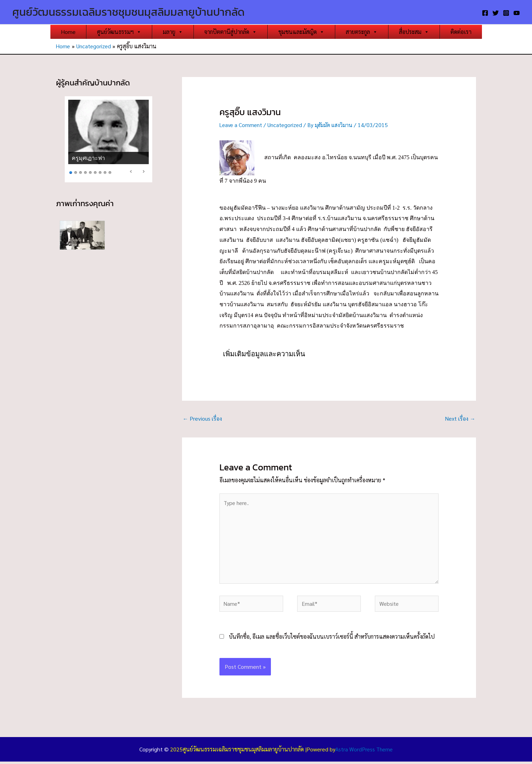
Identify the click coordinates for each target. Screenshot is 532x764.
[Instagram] (506, 13)
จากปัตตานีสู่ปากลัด (231, 32)
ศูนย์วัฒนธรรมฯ (119, 32)
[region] (108, 139)
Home (68, 32)
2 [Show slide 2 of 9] (76, 172)
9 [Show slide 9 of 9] (110, 172)
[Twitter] (496, 13)
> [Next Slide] (143, 171)
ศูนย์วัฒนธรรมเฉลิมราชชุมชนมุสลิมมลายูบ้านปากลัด (128, 12)
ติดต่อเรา (461, 32)
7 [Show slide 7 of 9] (100, 172)
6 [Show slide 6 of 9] (95, 172)
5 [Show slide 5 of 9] (90, 172)
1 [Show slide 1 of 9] (71, 172)
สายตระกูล (362, 32)
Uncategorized (287, 125)
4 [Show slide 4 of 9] (85, 172)
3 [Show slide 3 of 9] (80, 172)
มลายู (173, 32)
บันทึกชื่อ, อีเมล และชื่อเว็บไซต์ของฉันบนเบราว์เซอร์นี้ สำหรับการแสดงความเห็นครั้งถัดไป (332, 639)
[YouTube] (517, 13)
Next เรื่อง (460, 418)
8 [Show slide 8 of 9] (105, 172)
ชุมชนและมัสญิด (301, 32)
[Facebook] (485, 13)
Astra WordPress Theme (364, 752)
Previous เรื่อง (202, 418)
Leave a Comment (242, 125)
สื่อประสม (414, 32)
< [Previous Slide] (131, 171)
